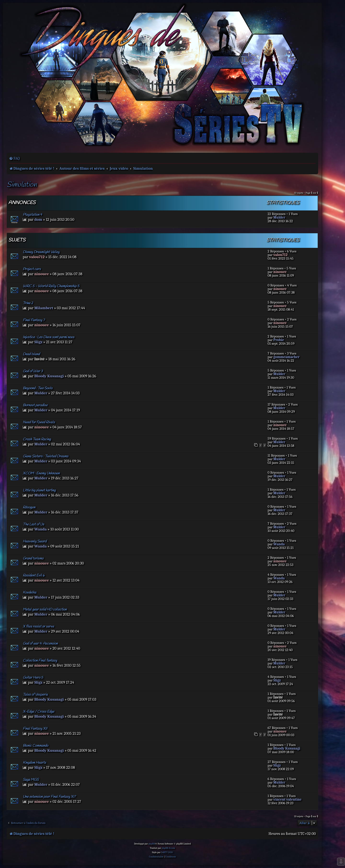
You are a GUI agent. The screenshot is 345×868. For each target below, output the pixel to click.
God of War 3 (33, 371)
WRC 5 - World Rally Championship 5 (51, 286)
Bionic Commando (35, 746)
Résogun (29, 507)
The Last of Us (33, 524)
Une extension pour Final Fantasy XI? (49, 797)
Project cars (32, 269)
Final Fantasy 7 (34, 320)
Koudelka (29, 593)
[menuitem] (14, 158)
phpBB (152, 844)
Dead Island (31, 354)
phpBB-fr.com (168, 848)
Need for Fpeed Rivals (39, 422)
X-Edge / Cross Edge (38, 712)
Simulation (22, 185)
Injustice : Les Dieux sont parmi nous (49, 337)
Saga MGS (31, 780)
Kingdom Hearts (34, 763)
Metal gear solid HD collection (45, 610)
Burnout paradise (35, 405)
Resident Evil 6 (34, 576)
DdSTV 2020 (167, 852)
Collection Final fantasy (40, 661)
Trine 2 (28, 303)
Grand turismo (33, 559)
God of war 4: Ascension (40, 644)
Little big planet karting (39, 490)
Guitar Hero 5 (33, 678)
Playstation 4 (32, 215)
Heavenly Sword (35, 542)
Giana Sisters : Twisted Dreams (46, 456)
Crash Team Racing (37, 439)
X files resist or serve (38, 627)
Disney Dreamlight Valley (41, 252)
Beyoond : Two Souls (38, 388)
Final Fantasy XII (35, 729)
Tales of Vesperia (35, 695)
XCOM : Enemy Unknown (41, 473)
